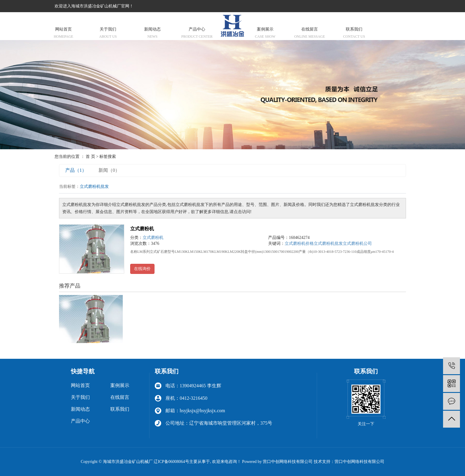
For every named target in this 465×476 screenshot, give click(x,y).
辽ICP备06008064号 (171, 462)
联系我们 (354, 34)
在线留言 (310, 34)
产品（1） (76, 170)
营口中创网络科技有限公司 (359, 462)
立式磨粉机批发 (328, 243)
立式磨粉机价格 (299, 243)
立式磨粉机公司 (357, 243)
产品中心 (197, 34)
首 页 (90, 157)
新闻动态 (152, 34)
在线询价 (142, 269)
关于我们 (108, 34)
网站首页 (63, 34)
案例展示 (265, 34)
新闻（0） (109, 170)
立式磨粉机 (142, 229)
